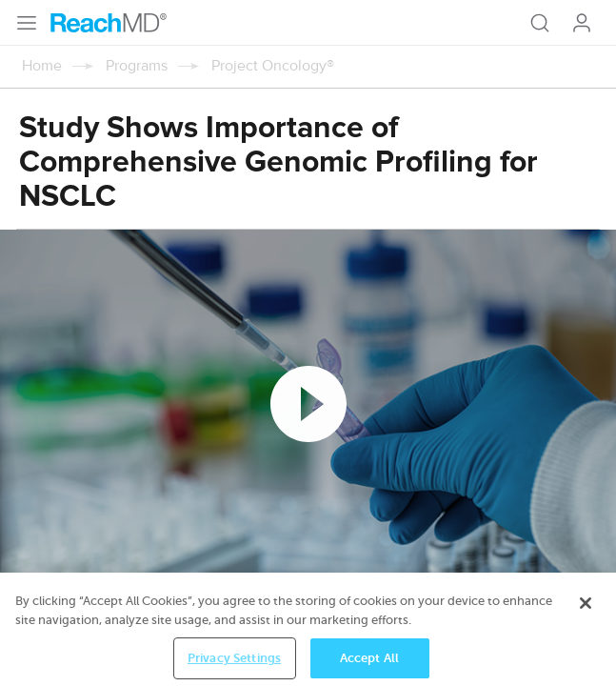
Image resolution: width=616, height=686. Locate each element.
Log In (582, 23)
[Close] (586, 614)
